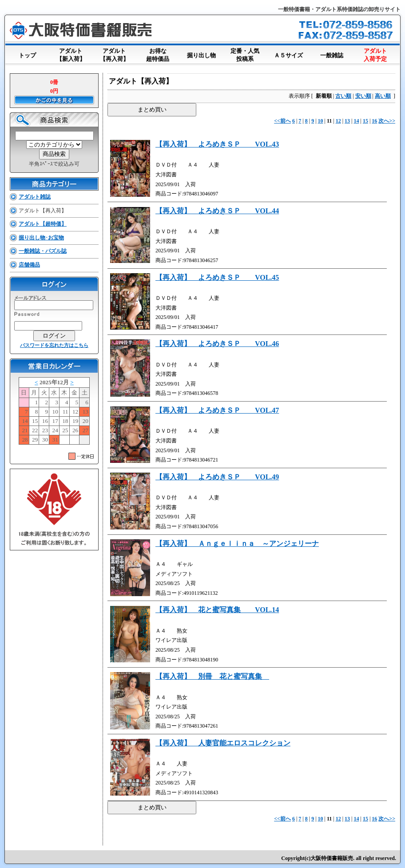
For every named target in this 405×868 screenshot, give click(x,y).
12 (338, 121)
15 (365, 121)
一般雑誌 (332, 54)
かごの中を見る (54, 100)
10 (321, 121)
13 (347, 121)
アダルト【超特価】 (43, 224)
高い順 (383, 96)
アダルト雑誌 (35, 197)
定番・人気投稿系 (245, 56)
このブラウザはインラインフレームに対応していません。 (54, 413)
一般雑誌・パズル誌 (43, 251)
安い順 (363, 96)
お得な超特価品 (158, 56)
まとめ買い (152, 109)
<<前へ (282, 121)
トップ (27, 54)
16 (374, 121)
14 (357, 121)
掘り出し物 (201, 54)
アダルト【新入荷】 (71, 56)
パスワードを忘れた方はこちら (54, 345)
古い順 (343, 96)
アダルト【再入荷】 (114, 56)
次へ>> (387, 121)
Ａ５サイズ (288, 54)
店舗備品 (29, 265)
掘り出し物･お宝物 (41, 238)
